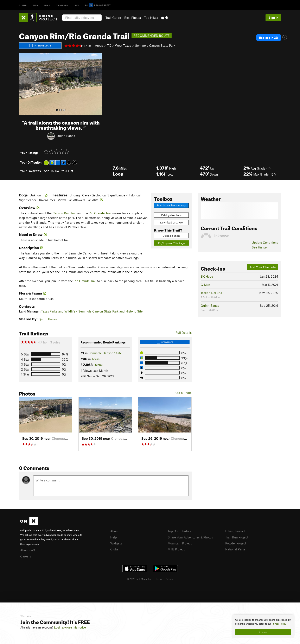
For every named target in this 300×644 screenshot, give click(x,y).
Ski (77, 5)
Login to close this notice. (70, 627)
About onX (28, 550)
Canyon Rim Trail (64, 213)
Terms (159, 579)
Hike (47, 5)
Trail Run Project (237, 537)
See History (260, 247)
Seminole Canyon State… (106, 353)
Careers (26, 556)
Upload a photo (171, 236)
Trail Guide (113, 18)
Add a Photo (183, 393)
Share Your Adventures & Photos (190, 537)
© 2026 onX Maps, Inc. (139, 579)
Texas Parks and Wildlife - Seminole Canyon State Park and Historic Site (92, 311)
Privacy (170, 579)
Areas (99, 45)
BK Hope (207, 276)
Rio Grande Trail (100, 213)
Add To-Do (51, 171)
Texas (96, 359)
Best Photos (133, 18)
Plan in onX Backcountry (171, 205)
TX (109, 45)
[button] (23, 84)
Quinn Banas (66, 135)
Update (265, 242)
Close (263, 632)
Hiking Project (235, 531)
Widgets (116, 543)
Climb (23, 5)
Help (114, 537)
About (114, 531)
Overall (98, 365)
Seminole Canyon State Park (155, 45)
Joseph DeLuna (211, 293)
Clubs (114, 549)
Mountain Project (180, 543)
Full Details (184, 333)
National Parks (235, 549)
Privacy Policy (279, 624)
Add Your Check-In (263, 267)
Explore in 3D (269, 38)
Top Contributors (179, 531)
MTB (36, 5)
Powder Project (236, 543)
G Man (205, 285)
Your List (67, 171)
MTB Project (176, 549)
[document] (263, 627)
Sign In (273, 18)
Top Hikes (151, 18)
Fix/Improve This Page (171, 243)
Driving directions (171, 215)
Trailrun (62, 5)
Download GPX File (171, 222)
